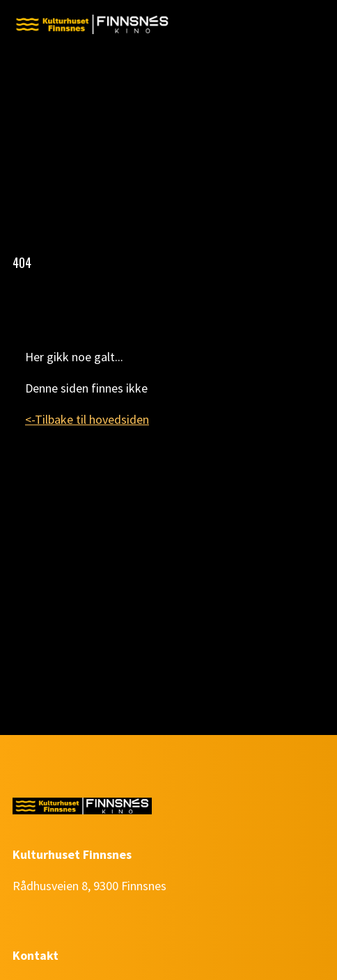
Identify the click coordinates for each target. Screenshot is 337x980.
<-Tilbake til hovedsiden (87, 419)
